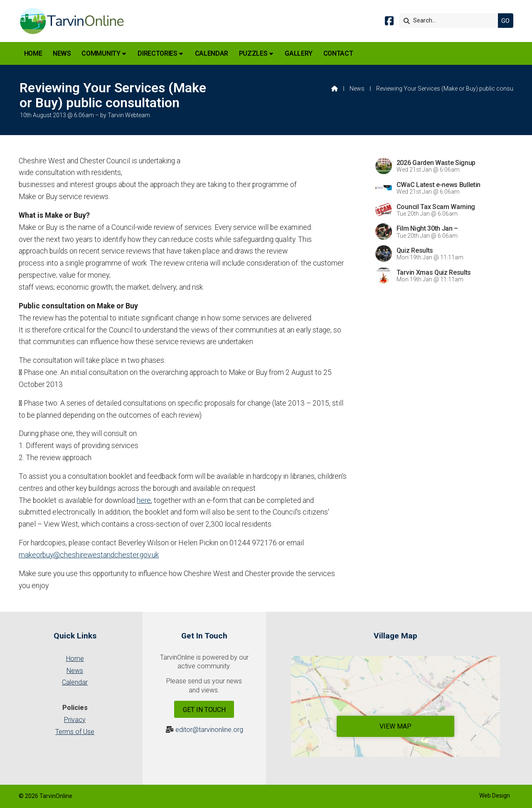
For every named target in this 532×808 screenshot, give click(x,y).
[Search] (451, 21)
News (357, 89)
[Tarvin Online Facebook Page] (389, 22)
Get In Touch (204, 710)
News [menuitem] (62, 53)
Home (75, 659)
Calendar (75, 682)
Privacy (75, 720)
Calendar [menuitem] (212, 53)
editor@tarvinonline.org (209, 730)
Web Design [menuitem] (495, 796)
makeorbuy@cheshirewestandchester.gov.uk (89, 555)
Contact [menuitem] (338, 53)
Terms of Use (75, 732)
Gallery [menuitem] (299, 53)
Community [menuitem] (101, 53)
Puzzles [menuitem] (253, 53)
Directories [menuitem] (157, 53)
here (144, 500)
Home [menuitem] (33, 53)
